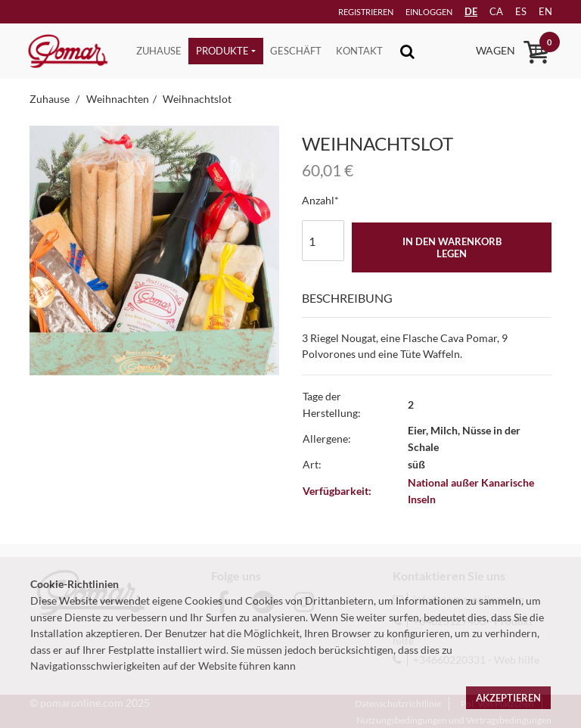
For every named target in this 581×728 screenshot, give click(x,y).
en (539, 11)
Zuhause (159, 51)
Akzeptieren (508, 698)
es (513, 11)
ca (486, 11)
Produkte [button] (222, 51)
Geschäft (296, 51)
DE (458, 11)
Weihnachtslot (197, 99)
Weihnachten (118, 99)
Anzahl (318, 200)
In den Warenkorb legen (452, 247)
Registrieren (342, 12)
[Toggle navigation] (407, 51)
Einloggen (408, 12)
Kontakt (359, 51)
